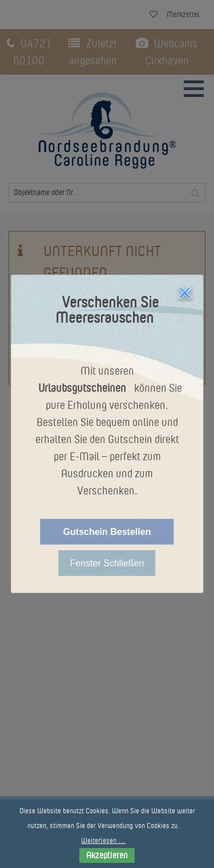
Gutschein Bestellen (107, 532)
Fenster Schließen (107, 563)
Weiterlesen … (103, 840)
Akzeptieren (107, 855)
